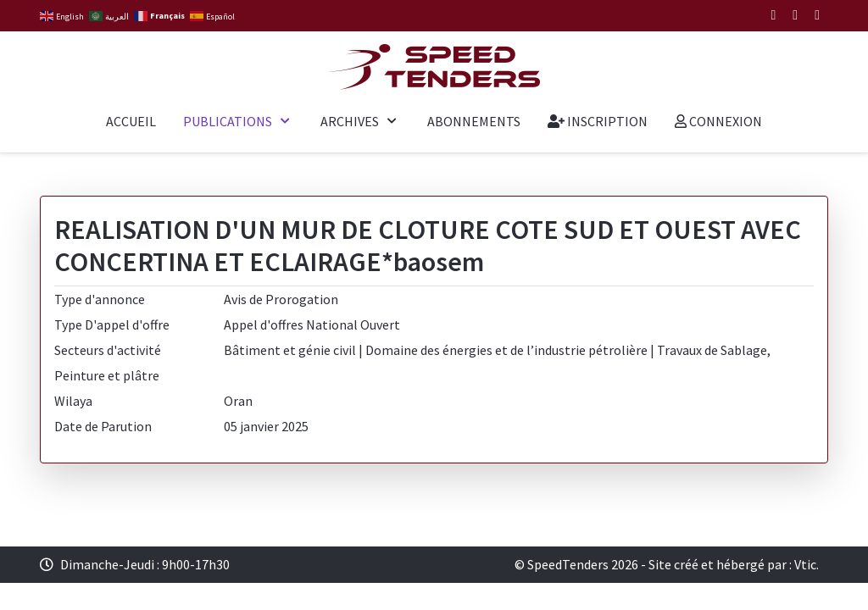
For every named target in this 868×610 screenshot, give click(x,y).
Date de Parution (103, 426)
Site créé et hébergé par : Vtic (732, 564)
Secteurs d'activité (108, 350)
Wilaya (73, 401)
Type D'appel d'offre (112, 324)
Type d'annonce (100, 299)
